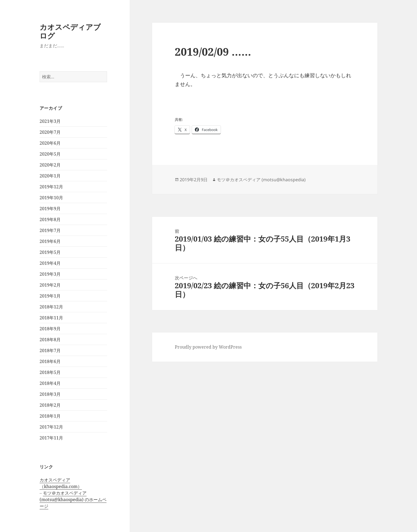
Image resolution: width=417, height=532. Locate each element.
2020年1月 (50, 176)
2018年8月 (50, 340)
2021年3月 (50, 121)
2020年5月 (50, 154)
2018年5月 (50, 372)
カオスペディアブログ (70, 31)
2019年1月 (50, 296)
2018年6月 (50, 361)
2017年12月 (51, 427)
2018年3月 (50, 394)
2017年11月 (51, 438)
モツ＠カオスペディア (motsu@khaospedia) (261, 180)
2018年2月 (50, 405)
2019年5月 (50, 252)
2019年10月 (51, 198)
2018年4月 (50, 383)
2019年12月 (51, 187)
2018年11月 (51, 318)
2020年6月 (50, 143)
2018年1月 (50, 416)
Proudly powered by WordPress (208, 347)
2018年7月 (50, 350)
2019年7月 (50, 230)
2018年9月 (50, 329)
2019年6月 (50, 241)
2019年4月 (50, 263)
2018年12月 (51, 307)
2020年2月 (50, 165)
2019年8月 (50, 219)
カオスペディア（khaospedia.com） (61, 483)
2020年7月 (50, 132)
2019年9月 (50, 209)
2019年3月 (50, 274)
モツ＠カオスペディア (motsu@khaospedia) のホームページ (73, 500)
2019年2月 (50, 285)
